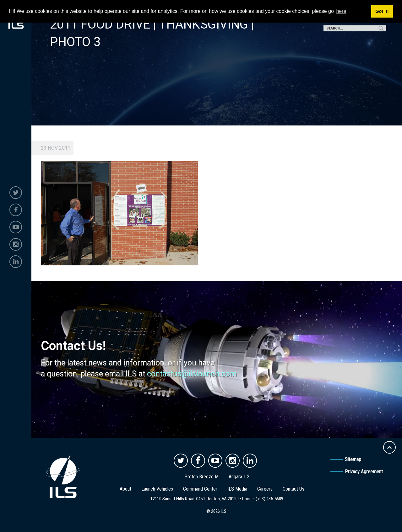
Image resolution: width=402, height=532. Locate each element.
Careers (265, 489)
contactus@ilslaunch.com (192, 374)
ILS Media (237, 489)
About (125, 489)
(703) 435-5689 (269, 499)
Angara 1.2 (239, 477)
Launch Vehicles (157, 489)
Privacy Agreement (364, 472)
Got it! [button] (382, 11)
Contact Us (293, 489)
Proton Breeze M (201, 477)
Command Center (200, 489)
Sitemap (353, 459)
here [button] (341, 11)
